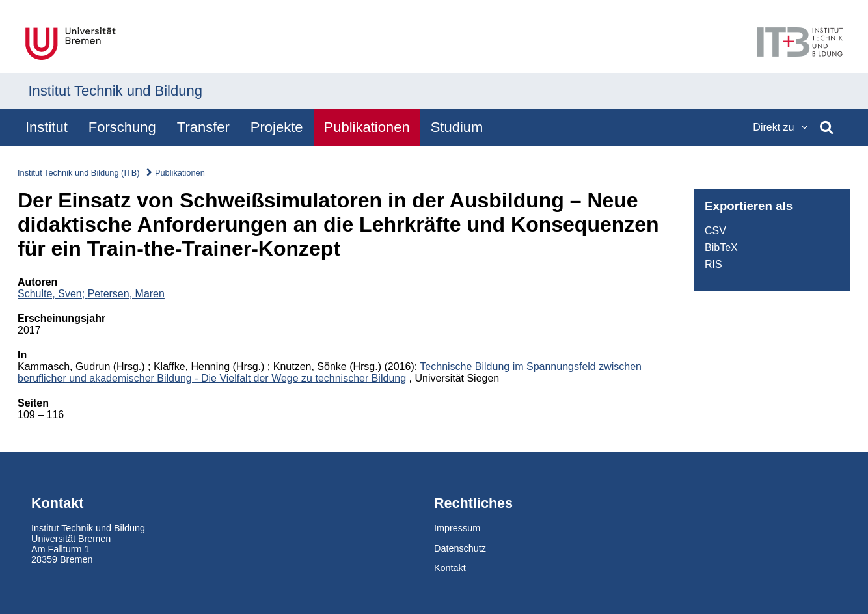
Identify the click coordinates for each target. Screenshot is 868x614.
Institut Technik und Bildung (115, 91)
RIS (713, 264)
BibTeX (721, 247)
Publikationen (180, 173)
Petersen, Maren (126, 294)
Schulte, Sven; (53, 294)
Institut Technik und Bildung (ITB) (79, 173)
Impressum (457, 528)
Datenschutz (460, 548)
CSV (715, 231)
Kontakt (450, 568)
